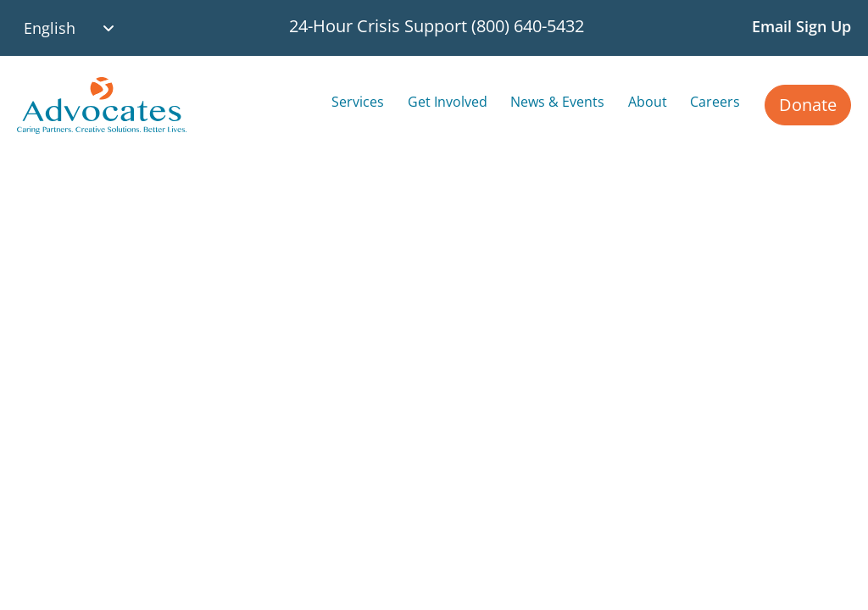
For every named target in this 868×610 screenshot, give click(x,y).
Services (358, 102)
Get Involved (448, 102)
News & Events (557, 102)
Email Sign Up (801, 26)
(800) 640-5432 (528, 26)
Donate (808, 105)
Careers (715, 102)
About (648, 102)
